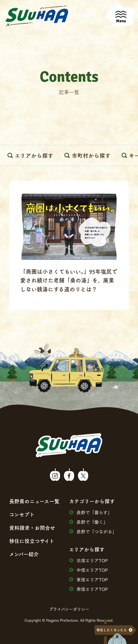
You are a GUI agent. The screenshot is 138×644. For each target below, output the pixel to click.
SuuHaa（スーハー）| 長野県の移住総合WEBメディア (37, 16)
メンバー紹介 (24, 554)
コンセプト (22, 514)
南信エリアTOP (88, 589)
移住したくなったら (112, 630)
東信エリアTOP (88, 579)
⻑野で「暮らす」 (91, 512)
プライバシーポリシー (69, 609)
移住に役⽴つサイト (32, 541)
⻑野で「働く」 (88, 522)
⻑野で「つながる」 (93, 531)
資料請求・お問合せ (32, 528)
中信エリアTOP (88, 570)
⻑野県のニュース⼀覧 (34, 501)
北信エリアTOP (88, 560)
